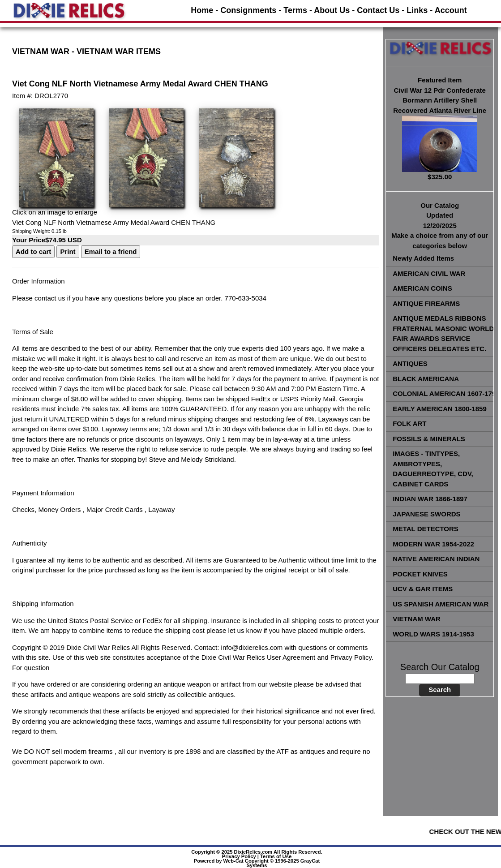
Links (417, 10)
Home (202, 10)
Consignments (248, 10)
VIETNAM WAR (41, 52)
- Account (448, 10)
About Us (332, 10)
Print (68, 251)
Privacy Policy (239, 856)
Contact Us (378, 10)
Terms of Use (276, 856)
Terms (295, 10)
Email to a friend (111, 251)
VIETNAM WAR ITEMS (119, 52)
